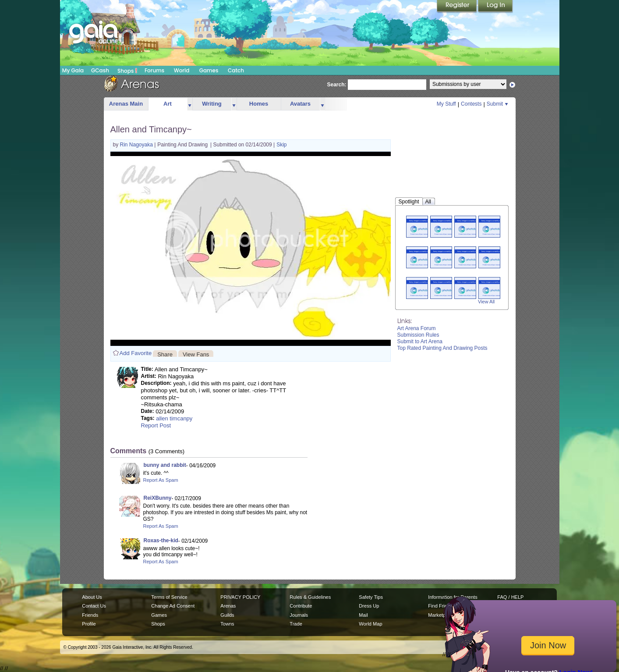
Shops (127, 71)
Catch (236, 70)
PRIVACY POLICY (240, 597)
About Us (92, 597)
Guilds (227, 615)
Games (209, 70)
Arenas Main (126, 104)
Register (457, 7)
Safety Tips (371, 597)
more (190, 104)
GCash (100, 70)
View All (486, 302)
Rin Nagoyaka (137, 145)
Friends (90, 615)
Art (168, 104)
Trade (296, 624)
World (182, 70)
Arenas (228, 606)
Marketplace (441, 615)
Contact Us (94, 606)
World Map (370, 624)
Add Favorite (136, 353)
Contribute (301, 606)
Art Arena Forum (417, 328)
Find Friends (441, 606)
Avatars (300, 104)
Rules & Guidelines (310, 597)
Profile (89, 624)
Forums (154, 70)
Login (495, 7)
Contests (471, 104)
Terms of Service (169, 597)
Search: (337, 85)
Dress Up (369, 606)
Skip (281, 145)
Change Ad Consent (173, 606)
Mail (363, 615)
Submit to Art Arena (420, 341)
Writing (212, 104)
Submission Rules (418, 335)
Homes (259, 104)
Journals (299, 615)
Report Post (156, 425)
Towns (227, 624)
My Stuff (446, 104)
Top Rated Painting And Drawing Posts (442, 348)
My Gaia (73, 70)
